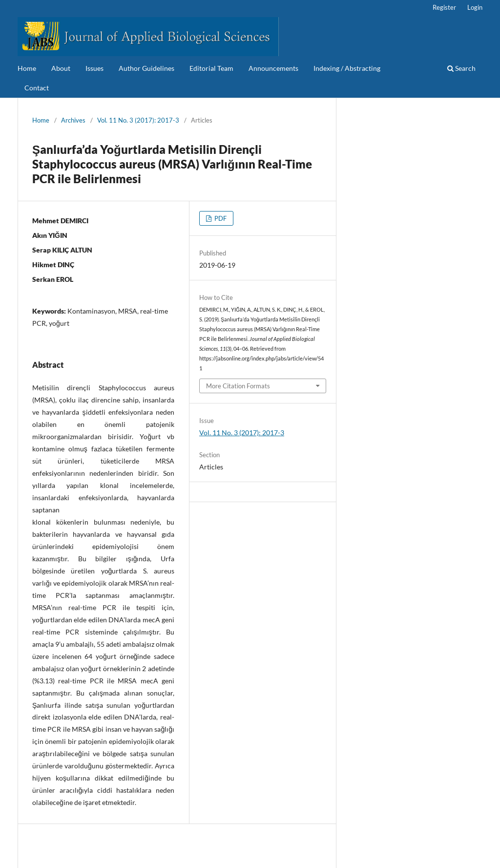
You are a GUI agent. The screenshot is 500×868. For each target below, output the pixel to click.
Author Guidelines (146, 68)
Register (444, 7)
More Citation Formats (238, 386)
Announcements (273, 68)
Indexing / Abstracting (347, 68)
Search (461, 68)
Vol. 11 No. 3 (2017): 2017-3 (138, 120)
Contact (37, 88)
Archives (73, 120)
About (61, 68)
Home (27, 68)
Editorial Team (211, 68)
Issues (94, 68)
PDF (220, 218)
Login (475, 7)
